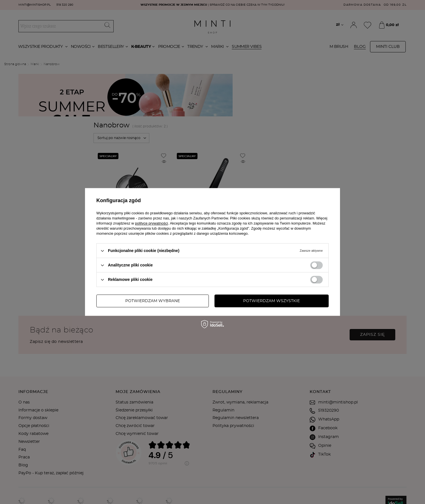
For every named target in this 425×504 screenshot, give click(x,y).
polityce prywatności (152, 223)
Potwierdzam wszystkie (271, 301)
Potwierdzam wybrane (153, 301)
